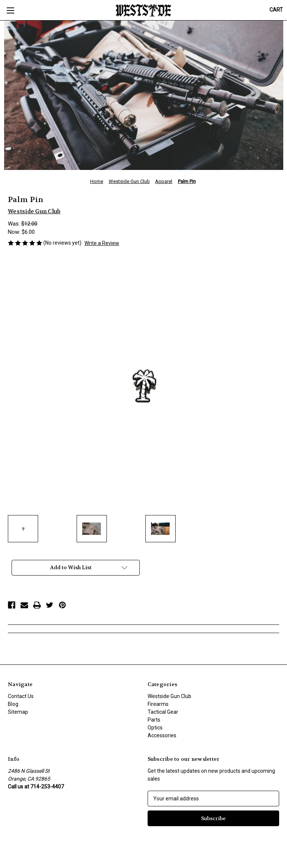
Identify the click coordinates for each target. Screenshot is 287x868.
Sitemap (18, 712)
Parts (154, 720)
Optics (155, 728)
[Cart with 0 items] (276, 10)
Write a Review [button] (102, 243)
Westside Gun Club (169, 696)
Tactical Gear (163, 712)
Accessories (162, 735)
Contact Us (21, 696)
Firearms (158, 704)
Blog (13, 704)
